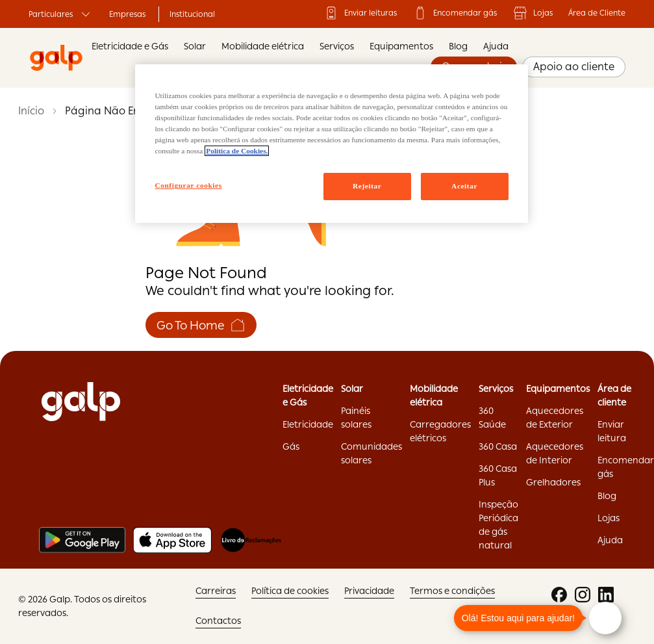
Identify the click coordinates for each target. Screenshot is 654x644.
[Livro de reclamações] (251, 540)
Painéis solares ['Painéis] (356, 418)
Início (31, 111)
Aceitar (464, 186)
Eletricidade (308, 424)
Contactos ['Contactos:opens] (218, 621)
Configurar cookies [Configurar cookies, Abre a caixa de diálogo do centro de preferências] (188, 185)
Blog (458, 46)
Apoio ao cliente (574, 67)
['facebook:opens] (559, 595)
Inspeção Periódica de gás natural (498, 525)
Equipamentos (401, 46)
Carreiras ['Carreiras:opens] (216, 591)
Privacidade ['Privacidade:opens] (369, 591)
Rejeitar (367, 186)
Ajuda (496, 46)
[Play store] (82, 540)
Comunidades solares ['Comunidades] (371, 453)
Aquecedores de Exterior (555, 418)
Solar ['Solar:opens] (352, 389)
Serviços (337, 46)
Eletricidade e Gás (130, 46)
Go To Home (201, 325)
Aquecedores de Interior (555, 453)
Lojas (533, 13)
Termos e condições (452, 591)
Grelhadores (553, 482)
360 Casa (498, 446)
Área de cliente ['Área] (614, 395)
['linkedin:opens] (606, 595)
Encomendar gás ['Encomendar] (455, 13)
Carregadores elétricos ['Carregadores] (440, 431)
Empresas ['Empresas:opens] (127, 14)
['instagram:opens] (583, 595)
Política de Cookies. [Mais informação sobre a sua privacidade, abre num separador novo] (237, 151)
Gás (291, 446)
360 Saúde (492, 418)
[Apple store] (172, 540)
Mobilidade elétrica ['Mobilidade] (434, 395)
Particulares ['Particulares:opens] (61, 14)
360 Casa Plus (498, 475)
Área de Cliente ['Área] (597, 13)
